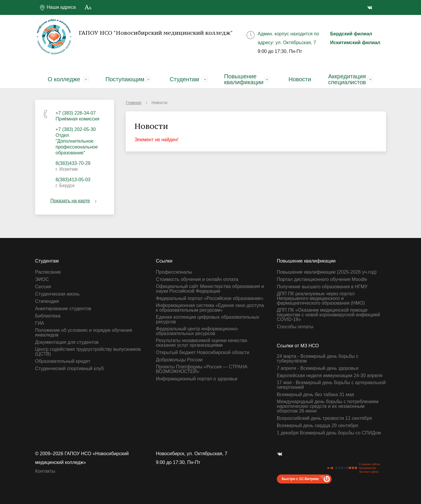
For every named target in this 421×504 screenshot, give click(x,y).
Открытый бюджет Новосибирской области (202, 353)
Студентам (184, 79)
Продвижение (367, 468)
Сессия (43, 287)
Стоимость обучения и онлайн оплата (197, 279)
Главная (133, 103)
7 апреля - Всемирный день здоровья (318, 368)
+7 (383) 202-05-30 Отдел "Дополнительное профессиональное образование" (77, 141)
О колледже (64, 79)
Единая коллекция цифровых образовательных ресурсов (207, 320)
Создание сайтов (369, 464)
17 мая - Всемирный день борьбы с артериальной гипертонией (331, 385)
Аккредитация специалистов (347, 79)
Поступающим (125, 79)
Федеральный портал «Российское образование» (210, 298)
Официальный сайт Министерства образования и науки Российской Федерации (210, 289)
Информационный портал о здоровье (197, 379)
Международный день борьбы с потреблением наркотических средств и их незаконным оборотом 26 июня (328, 406)
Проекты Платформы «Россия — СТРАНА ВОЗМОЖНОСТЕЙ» (202, 369)
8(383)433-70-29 (73, 163)
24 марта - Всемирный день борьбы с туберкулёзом (318, 359)
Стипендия (47, 301)
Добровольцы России (179, 360)
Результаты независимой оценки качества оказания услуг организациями (201, 343)
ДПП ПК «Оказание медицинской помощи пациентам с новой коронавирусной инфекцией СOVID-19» (328, 315)
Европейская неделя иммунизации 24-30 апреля (330, 376)
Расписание (48, 272)
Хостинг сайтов (369, 472)
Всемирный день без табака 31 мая (316, 395)
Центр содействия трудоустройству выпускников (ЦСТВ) (88, 352)
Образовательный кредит (63, 361)
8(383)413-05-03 (73, 180)
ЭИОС (42, 279)
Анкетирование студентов (63, 309)
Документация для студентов (67, 342)
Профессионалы (174, 272)
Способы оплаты (295, 327)
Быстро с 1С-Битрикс (301, 479)
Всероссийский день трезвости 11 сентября (324, 418)
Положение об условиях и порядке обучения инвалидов (84, 333)
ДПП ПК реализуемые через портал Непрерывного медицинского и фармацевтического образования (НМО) (321, 298)
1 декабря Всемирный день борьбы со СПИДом (329, 433)
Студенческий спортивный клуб (69, 369)
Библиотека (48, 316)
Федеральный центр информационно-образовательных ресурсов (197, 331)
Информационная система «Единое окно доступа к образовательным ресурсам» (210, 308)
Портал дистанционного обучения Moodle (322, 279)
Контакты (45, 471)
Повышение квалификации (244, 79)
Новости (300, 79)
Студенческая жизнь (57, 294)
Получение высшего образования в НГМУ (322, 287)
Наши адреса (58, 8)
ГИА (40, 323)
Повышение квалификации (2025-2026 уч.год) (327, 272)
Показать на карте (74, 201)
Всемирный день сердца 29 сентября (318, 426)
